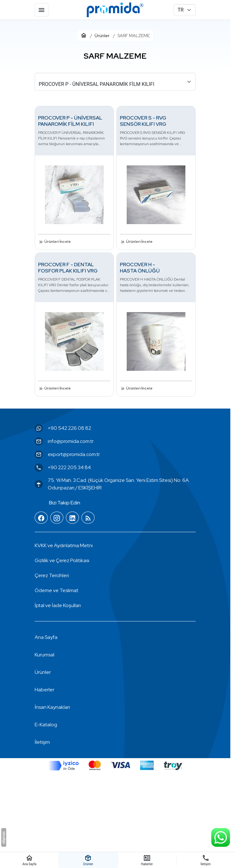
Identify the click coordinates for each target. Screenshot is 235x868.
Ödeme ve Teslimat (56, 590)
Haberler (44, 690)
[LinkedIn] (72, 518)
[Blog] (88, 518)
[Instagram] (57, 518)
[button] (52, 576)
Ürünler (43, 672)
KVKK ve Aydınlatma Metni (64, 545)
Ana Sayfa (46, 637)
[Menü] (42, 10)
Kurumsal (44, 655)
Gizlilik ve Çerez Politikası (62, 560)
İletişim (42, 742)
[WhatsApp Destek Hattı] (221, 837)
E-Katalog (46, 725)
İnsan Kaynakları (52, 707)
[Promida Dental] (115, 10)
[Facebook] (41, 518)
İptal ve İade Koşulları (58, 605)
